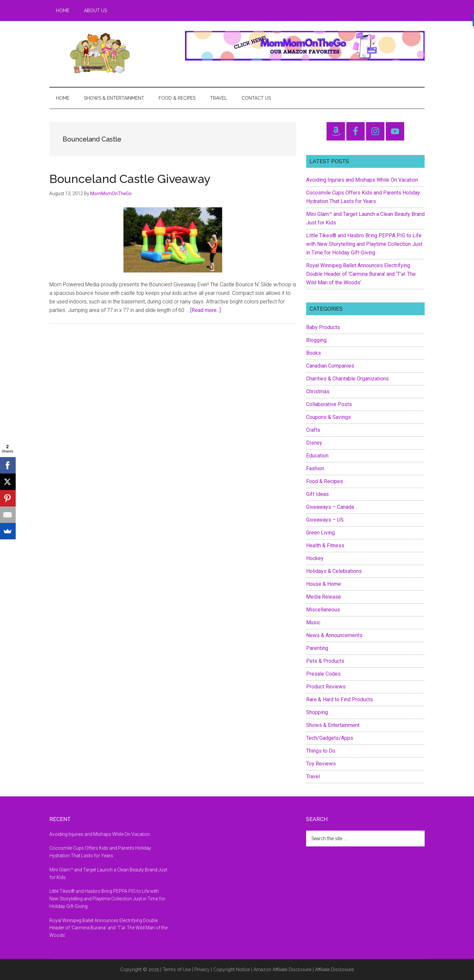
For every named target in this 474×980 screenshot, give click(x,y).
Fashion (315, 468)
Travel (313, 776)
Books (314, 353)
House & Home (324, 584)
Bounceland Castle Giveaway (130, 179)
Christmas (318, 391)
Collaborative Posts (329, 404)
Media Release (324, 597)
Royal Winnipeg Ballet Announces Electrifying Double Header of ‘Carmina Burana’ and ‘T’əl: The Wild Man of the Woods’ (361, 274)
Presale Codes (323, 674)
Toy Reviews (321, 764)
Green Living (320, 533)
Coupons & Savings (329, 417)
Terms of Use (177, 969)
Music (313, 622)
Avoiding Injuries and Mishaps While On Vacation (362, 180)
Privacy (202, 969)
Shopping (317, 712)
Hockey (315, 558)
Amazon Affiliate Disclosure (282, 969)
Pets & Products (325, 661)
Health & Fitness (325, 545)
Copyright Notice (232, 969)
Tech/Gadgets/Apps (330, 738)
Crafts (313, 430)
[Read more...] (206, 310)
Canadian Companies (330, 366)
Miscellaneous (323, 610)
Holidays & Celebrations (334, 571)
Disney (314, 443)
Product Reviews (326, 687)
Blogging (316, 340)
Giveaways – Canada (330, 507)
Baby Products (323, 327)
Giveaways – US (325, 520)
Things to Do (321, 751)
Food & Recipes (325, 481)
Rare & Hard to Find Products (340, 699)
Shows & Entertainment (333, 725)
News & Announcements (334, 635)
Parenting (317, 648)
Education (317, 456)
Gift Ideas (317, 494)
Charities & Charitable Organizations (347, 379)
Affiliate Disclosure (334, 969)
